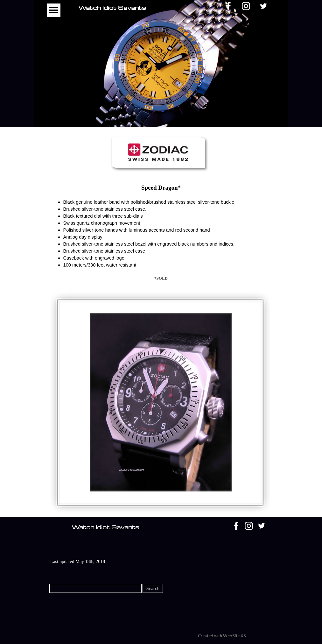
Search (153, 588)
